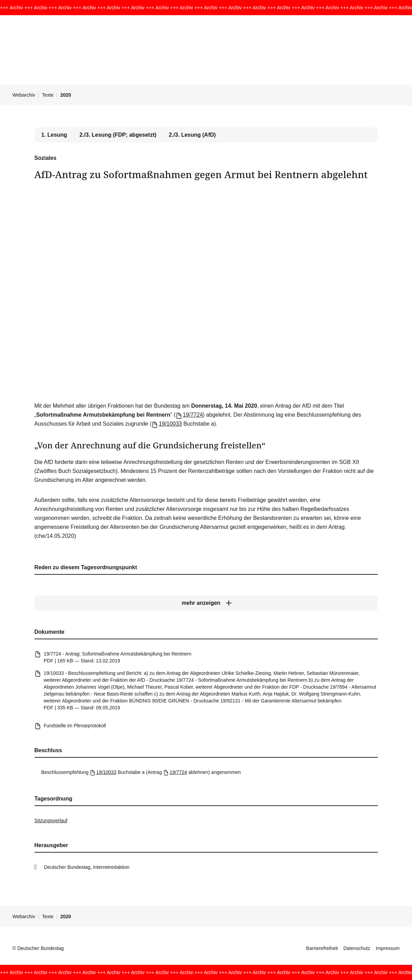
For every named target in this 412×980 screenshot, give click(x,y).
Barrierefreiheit (322, 948)
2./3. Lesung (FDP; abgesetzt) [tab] (118, 135)
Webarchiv (24, 95)
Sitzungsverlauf (51, 821)
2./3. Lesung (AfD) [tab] (192, 135)
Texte (48, 95)
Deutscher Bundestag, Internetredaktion (87, 867)
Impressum (388, 948)
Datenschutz (357, 948)
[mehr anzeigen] (206, 603)
